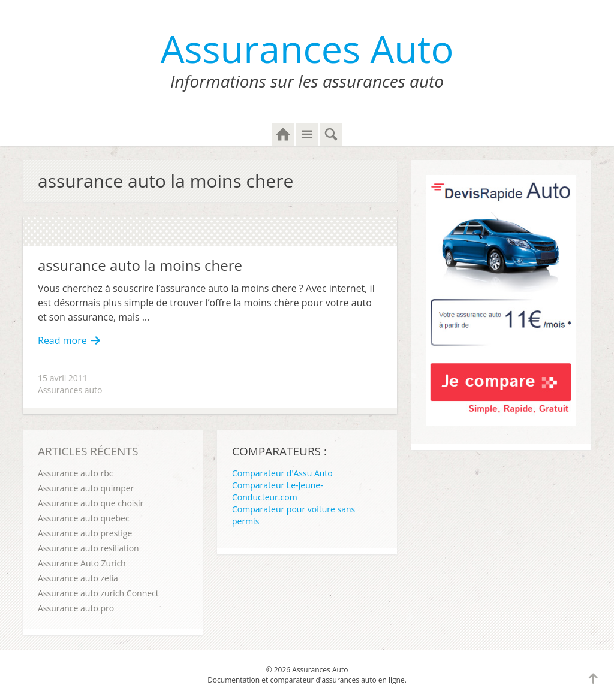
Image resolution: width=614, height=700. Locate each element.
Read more (69, 340)
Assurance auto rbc (75, 473)
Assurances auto (70, 390)
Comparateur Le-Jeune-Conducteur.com (278, 491)
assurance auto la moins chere (140, 265)
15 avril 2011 (63, 378)
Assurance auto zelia (78, 578)
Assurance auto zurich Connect (98, 593)
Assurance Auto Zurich (82, 563)
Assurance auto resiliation (88, 548)
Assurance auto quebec (84, 518)
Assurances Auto (307, 48)
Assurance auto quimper (86, 488)
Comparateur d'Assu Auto (282, 473)
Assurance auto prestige (85, 533)
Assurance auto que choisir (91, 503)
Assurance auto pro (76, 608)
